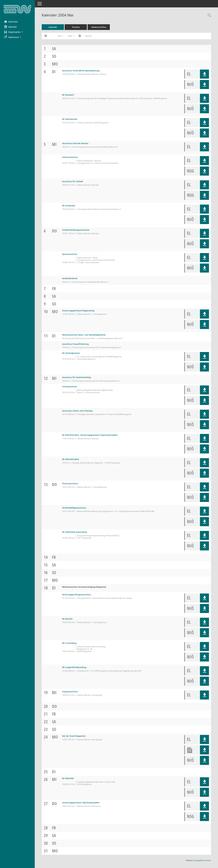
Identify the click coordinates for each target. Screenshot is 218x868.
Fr (54, 289)
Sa (54, 49)
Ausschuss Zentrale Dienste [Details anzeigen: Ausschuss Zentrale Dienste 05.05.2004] (75, 143)
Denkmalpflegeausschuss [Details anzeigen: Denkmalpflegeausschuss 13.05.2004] (74, 508)
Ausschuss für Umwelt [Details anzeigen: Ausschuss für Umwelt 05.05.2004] (73, 181)
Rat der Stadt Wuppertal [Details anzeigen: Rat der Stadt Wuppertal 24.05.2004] (74, 736)
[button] (17, 32)
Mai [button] (61, 36)
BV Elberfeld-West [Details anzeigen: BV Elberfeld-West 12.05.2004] (71, 459)
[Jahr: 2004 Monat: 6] (80, 36)
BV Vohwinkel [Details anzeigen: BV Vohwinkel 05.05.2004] (69, 206)
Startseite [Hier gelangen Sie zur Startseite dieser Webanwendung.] (11, 22)
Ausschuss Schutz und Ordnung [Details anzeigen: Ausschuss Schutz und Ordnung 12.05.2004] (77, 411)
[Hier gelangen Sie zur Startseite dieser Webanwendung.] (17, 9)
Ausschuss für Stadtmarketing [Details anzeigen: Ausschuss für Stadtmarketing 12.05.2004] (76, 377)
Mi (54, 144)
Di (54, 72)
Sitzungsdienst (202, 860)
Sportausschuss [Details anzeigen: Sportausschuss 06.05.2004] (70, 254)
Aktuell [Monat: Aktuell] (88, 36)
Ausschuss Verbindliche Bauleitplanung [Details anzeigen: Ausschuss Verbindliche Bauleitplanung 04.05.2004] (81, 71)
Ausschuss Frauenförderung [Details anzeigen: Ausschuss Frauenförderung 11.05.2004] (75, 344)
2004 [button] (71, 36)
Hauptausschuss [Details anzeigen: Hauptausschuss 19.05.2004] (70, 692)
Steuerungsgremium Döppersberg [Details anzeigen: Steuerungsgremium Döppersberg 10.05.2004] (78, 311)
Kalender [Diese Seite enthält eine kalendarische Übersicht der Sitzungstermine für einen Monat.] (10, 27)
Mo (55, 64)
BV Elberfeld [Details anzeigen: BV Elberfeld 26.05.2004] (68, 778)
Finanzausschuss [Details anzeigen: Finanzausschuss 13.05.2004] (70, 483)
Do (54, 231)
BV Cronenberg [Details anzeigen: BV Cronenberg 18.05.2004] (69, 643)
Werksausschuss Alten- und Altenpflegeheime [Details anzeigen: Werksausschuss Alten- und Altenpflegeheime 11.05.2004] (84, 335)
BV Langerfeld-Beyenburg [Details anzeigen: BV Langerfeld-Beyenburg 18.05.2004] (74, 667)
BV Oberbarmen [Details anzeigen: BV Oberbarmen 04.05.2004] (70, 119)
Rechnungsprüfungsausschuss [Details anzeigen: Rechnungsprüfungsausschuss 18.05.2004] (77, 595)
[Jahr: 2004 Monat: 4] (46, 36)
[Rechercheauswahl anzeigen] (209, 15)
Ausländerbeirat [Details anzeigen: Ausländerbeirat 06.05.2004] (70, 278)
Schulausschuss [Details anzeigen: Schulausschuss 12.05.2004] (70, 386)
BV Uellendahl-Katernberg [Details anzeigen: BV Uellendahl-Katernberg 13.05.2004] (74, 532)
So (54, 56)
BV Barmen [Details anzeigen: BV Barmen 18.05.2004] (67, 619)
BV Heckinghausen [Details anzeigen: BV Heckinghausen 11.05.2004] (71, 353)
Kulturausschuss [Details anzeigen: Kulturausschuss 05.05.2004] (70, 157)
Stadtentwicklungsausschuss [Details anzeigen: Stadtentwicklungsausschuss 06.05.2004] (76, 230)
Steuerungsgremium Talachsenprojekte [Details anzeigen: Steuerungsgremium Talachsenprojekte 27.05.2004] (81, 803)
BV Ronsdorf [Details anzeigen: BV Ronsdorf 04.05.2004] (68, 95)
